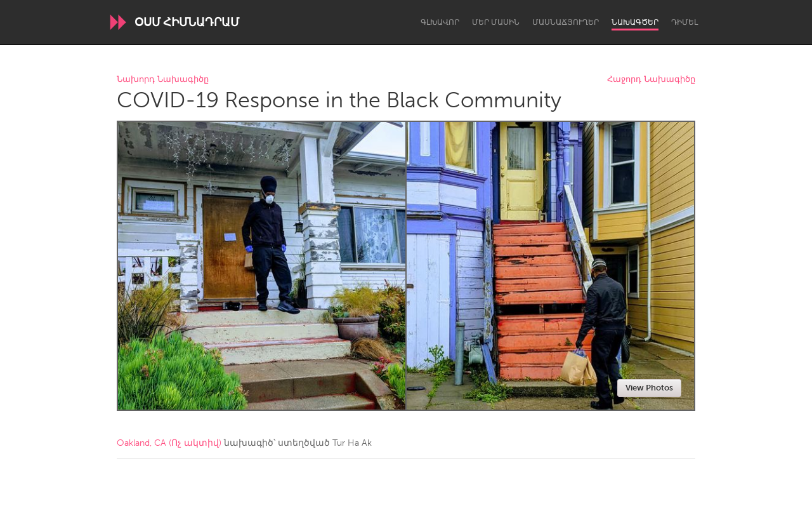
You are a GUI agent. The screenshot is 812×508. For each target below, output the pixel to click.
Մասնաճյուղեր (566, 22)
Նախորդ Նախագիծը (163, 80)
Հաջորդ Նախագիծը (651, 80)
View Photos (649, 388)
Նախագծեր (635, 22)
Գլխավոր (440, 22)
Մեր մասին (496, 22)
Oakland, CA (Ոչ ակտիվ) (169, 443)
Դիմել (684, 22)
